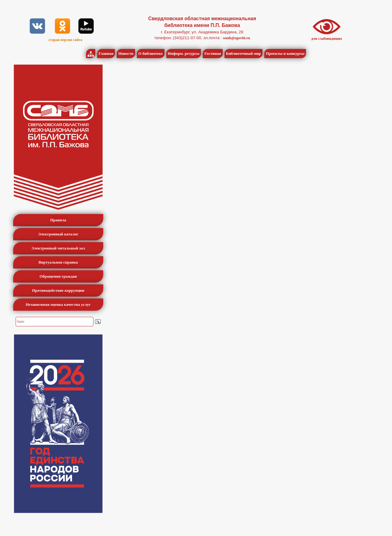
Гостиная (213, 53)
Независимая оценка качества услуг (58, 304)
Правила (58, 220)
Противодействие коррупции (58, 290)
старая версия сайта (65, 40)
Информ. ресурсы (184, 53)
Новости (126, 53)
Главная (106, 53)
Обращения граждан (58, 276)
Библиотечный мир (244, 53)
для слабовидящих (327, 39)
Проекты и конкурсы (285, 53)
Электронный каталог (58, 234)
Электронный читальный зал (58, 248)
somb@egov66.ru (237, 38)
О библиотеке (151, 53)
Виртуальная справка (58, 262)
